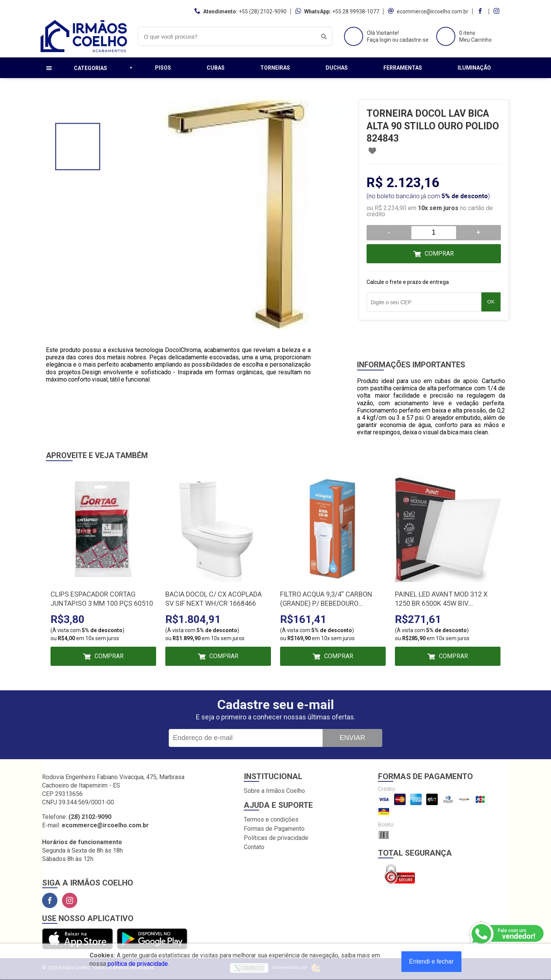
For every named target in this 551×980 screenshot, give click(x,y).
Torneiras (275, 68)
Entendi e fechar (431, 961)
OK (491, 302)
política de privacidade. (138, 964)
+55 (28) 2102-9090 (263, 11)
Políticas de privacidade (276, 838)
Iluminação (474, 68)
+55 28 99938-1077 (356, 11)
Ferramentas (403, 68)
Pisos (163, 68)
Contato (254, 847)
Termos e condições (271, 819)
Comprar (439, 254)
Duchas (337, 68)
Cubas (216, 68)
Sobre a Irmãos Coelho (274, 791)
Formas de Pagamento (274, 829)
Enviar (352, 738)
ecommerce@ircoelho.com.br (433, 11)
